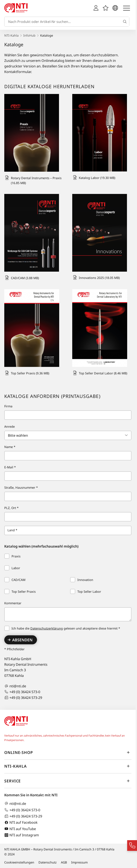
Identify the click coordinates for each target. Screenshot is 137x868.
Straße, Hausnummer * (21, 488)
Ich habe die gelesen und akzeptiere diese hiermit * (62, 628)
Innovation (82, 580)
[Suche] (126, 22)
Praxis (12, 556)
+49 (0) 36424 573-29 (23, 698)
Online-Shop (68, 752)
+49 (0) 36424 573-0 (22, 692)
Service (68, 781)
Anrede (10, 427)
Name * (10, 447)
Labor (12, 568)
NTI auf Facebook (21, 823)
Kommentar (13, 603)
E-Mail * (10, 467)
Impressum (79, 862)
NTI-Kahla (11, 35)
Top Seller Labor (86, 592)
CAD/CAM (15, 580)
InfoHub (29, 35)
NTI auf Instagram (22, 835)
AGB (64, 862)
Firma (8, 406)
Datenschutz (48, 862)
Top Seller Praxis (20, 592)
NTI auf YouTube (20, 829)
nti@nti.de (15, 686)
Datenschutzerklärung (47, 628)
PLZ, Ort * (11, 508)
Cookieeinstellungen (19, 862)
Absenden (22, 640)
